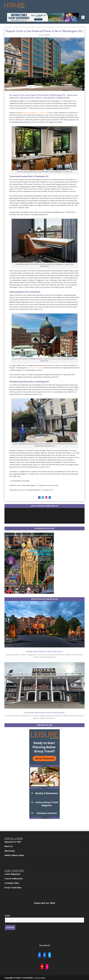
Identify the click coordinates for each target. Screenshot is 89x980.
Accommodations (45, 35)
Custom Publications (14, 879)
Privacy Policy (40, 978)
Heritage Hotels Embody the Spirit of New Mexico (44, 651)
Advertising (10, 851)
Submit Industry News (14, 855)
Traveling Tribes (12, 883)
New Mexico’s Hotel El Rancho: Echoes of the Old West (44, 713)
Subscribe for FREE (13, 842)
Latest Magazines (12, 874)
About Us (9, 846)
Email (7, 916)
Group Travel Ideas (13, 888)
